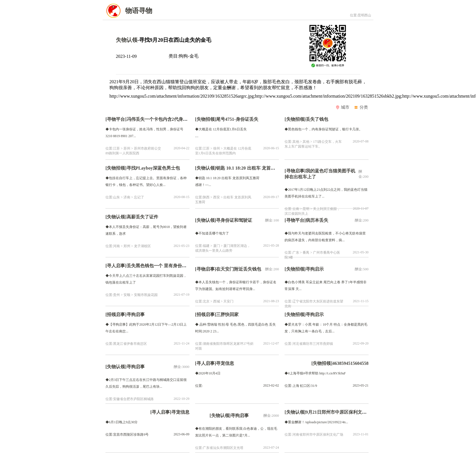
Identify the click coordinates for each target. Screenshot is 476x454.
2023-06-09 (182, 434)
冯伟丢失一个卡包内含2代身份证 (159, 119)
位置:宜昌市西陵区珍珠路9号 (127, 435)
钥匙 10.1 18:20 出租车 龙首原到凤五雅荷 (257, 168)
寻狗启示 (315, 269)
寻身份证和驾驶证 (235, 220)
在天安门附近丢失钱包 (240, 269)
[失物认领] (206, 168)
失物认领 (127, 40)
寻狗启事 (136, 314)
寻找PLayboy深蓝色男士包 (153, 168)
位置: (199, 386)
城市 (343, 107)
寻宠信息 (225, 363)
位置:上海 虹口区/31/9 (301, 386)
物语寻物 (127, 11)
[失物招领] (206, 119)
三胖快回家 (227, 314)
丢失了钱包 (317, 119)
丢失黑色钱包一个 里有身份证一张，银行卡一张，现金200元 (188, 266)
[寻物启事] (295, 171)
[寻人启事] (116, 266)
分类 (361, 107)
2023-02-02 (271, 385)
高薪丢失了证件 (142, 217)
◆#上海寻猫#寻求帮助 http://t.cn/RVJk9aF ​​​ (316, 373)
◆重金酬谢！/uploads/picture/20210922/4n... (316, 422)
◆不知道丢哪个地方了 (212, 233)
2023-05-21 (361, 385)
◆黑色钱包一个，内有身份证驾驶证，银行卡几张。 (323, 129)
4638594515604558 (351, 363)
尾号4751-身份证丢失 (237, 119)
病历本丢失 (318, 220)
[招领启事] (116, 314)
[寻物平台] (116, 119)
